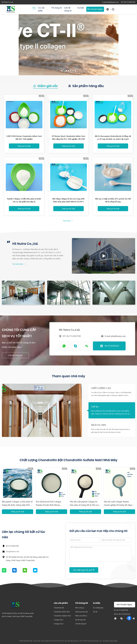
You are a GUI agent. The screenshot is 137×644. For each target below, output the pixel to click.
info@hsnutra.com (12, 551)
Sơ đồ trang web (80, 620)
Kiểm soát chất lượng (82, 616)
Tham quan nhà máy (82, 612)
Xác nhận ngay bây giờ (84, 570)
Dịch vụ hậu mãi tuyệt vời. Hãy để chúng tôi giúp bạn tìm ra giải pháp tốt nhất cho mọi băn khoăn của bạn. (111, 431)
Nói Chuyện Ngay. (95, 9)
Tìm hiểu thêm (19, 264)
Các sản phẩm (41, 9)
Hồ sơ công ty (80, 608)
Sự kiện (81, 8)
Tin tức (95, 612)
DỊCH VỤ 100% (99, 425)
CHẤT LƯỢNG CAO (101, 388)
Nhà (34, 8)
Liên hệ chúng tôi (68, 9)
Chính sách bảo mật (26, 641)
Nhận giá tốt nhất (24, 146)
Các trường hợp (98, 608)
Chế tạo (95, 407)
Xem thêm (68, 221)
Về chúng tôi (57, 8)
